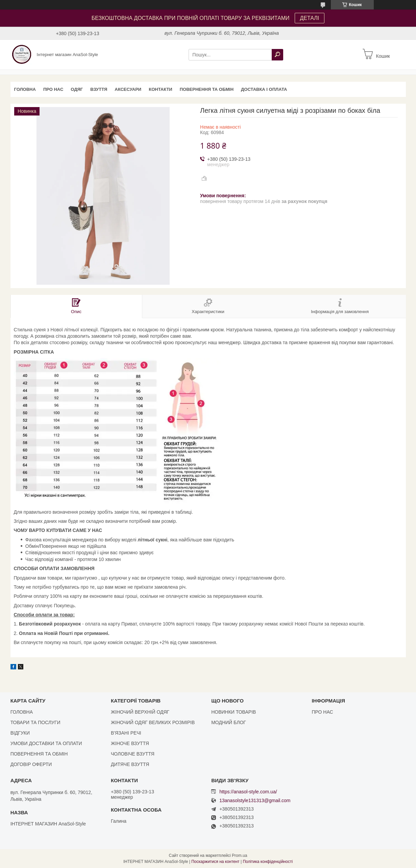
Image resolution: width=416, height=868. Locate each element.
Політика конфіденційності (268, 862)
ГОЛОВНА (25, 89)
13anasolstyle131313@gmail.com (255, 801)
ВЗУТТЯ (99, 89)
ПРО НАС (53, 89)
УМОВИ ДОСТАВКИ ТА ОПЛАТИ (46, 743)
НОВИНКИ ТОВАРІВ (234, 712)
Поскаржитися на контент (215, 862)
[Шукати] (277, 55)
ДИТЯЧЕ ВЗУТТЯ (130, 764)
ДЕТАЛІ (310, 18)
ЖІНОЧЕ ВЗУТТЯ (130, 743)
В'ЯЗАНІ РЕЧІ (126, 733)
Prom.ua (239, 856)
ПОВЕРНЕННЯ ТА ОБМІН (207, 89)
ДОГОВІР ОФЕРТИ (31, 764)
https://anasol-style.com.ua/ (248, 792)
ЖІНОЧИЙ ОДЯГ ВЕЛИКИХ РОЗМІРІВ (153, 722)
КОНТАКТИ (161, 89)
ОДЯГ (77, 89)
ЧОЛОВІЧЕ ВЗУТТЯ (133, 754)
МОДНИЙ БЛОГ (229, 722)
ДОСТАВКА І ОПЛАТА (264, 89)
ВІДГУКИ (20, 733)
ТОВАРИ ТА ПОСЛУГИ (35, 722)
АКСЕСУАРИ (128, 89)
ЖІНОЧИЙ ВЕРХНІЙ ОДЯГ (140, 712)
